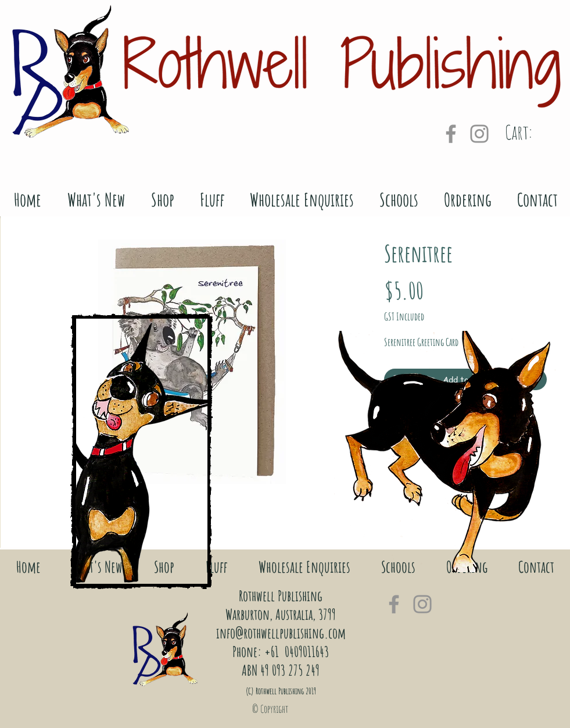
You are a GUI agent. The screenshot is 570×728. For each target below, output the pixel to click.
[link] (534, 133)
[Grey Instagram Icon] (479, 134)
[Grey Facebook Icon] (451, 134)
